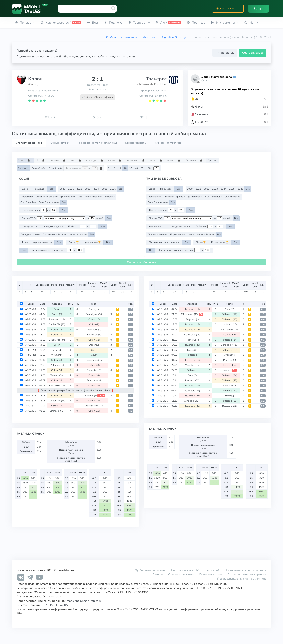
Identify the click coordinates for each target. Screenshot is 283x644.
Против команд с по (39, 210)
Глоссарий (213, 570)
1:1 (131, 335)
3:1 (131, 325)
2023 (88, 189)
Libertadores (27, 197)
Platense (230, 360)
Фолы (116, 160)
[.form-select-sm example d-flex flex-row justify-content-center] (64, 218)
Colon (57, 309)
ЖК (77, 160)
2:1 (131, 345)
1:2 (263, 314)
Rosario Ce (192, 340)
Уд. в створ (137, 160)
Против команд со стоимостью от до (57, 250)
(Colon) (33, 84)
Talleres (57, 375)
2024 (96, 189)
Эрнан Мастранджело (217, 77)
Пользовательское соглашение (246, 570)
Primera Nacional (93, 197)
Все (51, 189)
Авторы (158, 574)
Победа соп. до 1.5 (53, 227)
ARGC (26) (163, 355)
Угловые (59, 160)
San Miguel (94, 314)
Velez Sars (192, 365)
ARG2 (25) (31, 360)
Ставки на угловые (181, 574)
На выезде (38, 189)
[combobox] (87, 9)
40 (136, 168)
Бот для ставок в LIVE (186, 570)
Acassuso (94, 330)
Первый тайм (39, 168)
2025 (105, 189)
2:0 (131, 375)
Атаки (175, 160)
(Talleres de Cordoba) (152, 84)
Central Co (192, 335)
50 (142, 168)
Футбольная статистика (121, 37)
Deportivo (94, 345)
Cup (80, 197)
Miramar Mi (57, 355)
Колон (35, 79)
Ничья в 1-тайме (78, 234)
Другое (212, 160)
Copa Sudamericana (49, 202)
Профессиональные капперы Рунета (242, 579)
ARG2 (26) (31, 309)
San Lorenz (230, 330)
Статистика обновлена (142, 262)
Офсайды (96, 160)
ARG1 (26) (163, 309)
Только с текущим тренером (37, 242)
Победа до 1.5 (30, 227)
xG (41, 160)
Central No (57, 340)
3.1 (145, 117)
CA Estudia (57, 365)
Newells (230, 370)
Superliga (110, 197)
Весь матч (23, 168)
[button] (238, 9)
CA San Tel (57, 324)
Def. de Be (57, 385)
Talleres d (192, 309)
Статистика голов (211, 574)
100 (148, 168)
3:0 (131, 314)
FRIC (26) (31, 350)
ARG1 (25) (163, 375)
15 (119, 168)
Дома (25, 189)
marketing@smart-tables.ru (84, 601)
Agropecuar (94, 406)
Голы (25, 160)
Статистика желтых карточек (247, 574)
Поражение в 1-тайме (55, 234)
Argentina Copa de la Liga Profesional (56, 197)
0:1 (131, 380)
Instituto (230, 324)
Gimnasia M (230, 345)
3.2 (97, 117)
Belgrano (192, 319)
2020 (62, 189)
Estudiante (94, 380)
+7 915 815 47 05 (56, 605)
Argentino (230, 355)
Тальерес (156, 79)
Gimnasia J (57, 411)
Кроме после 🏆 (92, 242)
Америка (149, 37)
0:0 (131, 340)
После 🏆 (74, 242)
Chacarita (94, 396)
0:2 (131, 319)
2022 (79, 189)
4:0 (131, 411)
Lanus (192, 350)
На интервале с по (84, 168)
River (230, 396)
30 (131, 168)
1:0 (131, 309)
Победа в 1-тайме (30, 234)
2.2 (50, 117)
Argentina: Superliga (174, 37)
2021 (71, 189)
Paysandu (57, 350)
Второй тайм (55, 168)
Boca (230, 309)
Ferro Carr (94, 335)
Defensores (94, 360)
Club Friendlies (28, 202)
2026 (113, 189)
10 (114, 168)
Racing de (94, 309)
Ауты (157, 160)
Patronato (57, 319)
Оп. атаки (195, 160)
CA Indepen (192, 314)
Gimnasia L (192, 401)
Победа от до (82, 227)
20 (125, 168)
